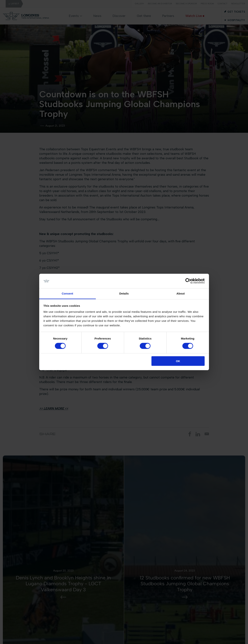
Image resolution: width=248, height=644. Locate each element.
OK (178, 361)
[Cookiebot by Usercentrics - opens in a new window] (188, 281)
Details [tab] (124, 293)
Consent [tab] (67, 293)
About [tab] (181, 293)
